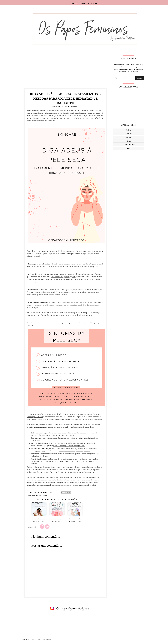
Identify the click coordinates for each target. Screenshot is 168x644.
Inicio (74, 3)
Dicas (45, 496)
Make (129, 148)
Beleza (40, 496)
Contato (93, 3)
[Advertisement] (65, 70)
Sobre (82, 3)
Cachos (129, 137)
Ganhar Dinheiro (129, 145)
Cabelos (129, 134)
